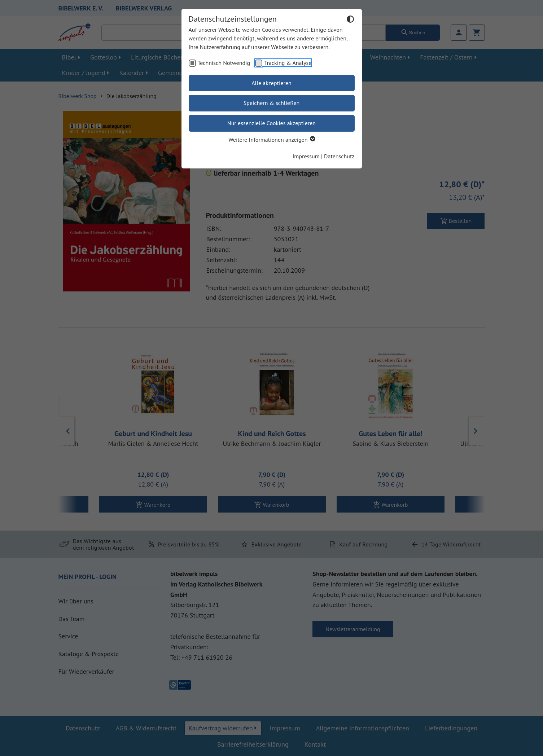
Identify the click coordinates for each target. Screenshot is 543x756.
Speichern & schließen (272, 103)
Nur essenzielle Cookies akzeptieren (271, 123)
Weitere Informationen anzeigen (271, 140)
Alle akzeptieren (271, 83)
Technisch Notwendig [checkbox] (224, 63)
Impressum (306, 156)
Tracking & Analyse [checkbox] (288, 63)
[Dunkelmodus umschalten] (350, 20)
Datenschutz (339, 156)
